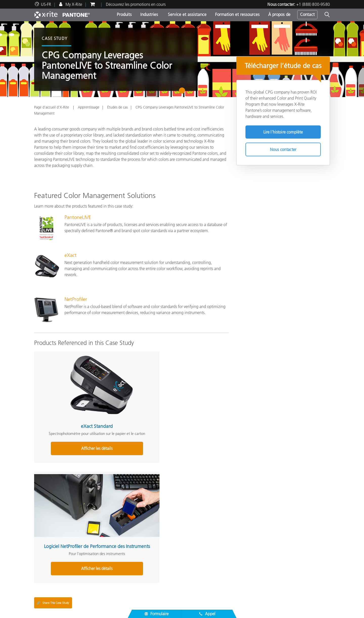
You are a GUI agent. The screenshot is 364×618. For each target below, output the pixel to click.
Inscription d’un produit (54, 571)
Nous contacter (283, 149)
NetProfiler (76, 299)
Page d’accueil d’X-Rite (52, 107)
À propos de (279, 14)
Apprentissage (89, 107)
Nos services (44, 565)
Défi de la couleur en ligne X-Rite (265, 516)
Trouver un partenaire (52, 547)
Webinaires (145, 553)
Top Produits (146, 516)
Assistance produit (50, 553)
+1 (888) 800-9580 (313, 4)
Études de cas (117, 107)
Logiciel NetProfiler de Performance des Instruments (129, 399)
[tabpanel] (182, 59)
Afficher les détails (64, 432)
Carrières (42, 516)
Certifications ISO (49, 584)
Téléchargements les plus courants (63, 559)
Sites (38, 522)
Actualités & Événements (55, 528)
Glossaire (244, 522)
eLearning (144, 571)
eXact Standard (64, 394)
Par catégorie (146, 522)
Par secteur (144, 528)
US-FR (46, 4)
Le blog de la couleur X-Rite (260, 528)
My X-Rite (73, 4)
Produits (124, 14)
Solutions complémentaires (262, 509)
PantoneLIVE (78, 217)
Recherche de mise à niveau (159, 535)
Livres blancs (146, 578)
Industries (149, 14)
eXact (71, 255)
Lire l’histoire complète (283, 132)
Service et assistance (187, 14)
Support (143, 545)
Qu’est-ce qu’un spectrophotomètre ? (268, 535)
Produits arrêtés (47, 578)
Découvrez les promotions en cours (136, 4)
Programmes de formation (157, 559)
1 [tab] (183, 92)
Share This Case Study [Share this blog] (53, 467)
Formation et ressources (237, 14)
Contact (307, 14)
